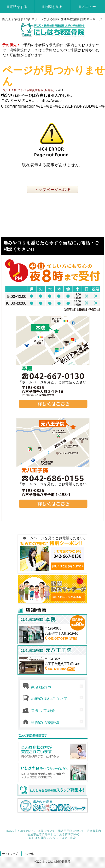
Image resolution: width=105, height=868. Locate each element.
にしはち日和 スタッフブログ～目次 (52, 838)
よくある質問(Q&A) (66, 834)
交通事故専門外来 (39, 834)
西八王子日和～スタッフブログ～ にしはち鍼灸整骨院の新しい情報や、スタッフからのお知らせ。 (53, 772)
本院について (47, 831)
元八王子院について (71, 831)
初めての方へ (26, 831)
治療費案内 (94, 831)
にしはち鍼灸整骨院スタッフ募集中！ (52, 790)
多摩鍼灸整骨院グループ (53, 805)
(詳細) (73, 638)
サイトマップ (11, 854)
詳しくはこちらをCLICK (68, 566)
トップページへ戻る (53, 190)
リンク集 (28, 854)
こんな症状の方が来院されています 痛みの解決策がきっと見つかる (53, 751)
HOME (10, 831)
